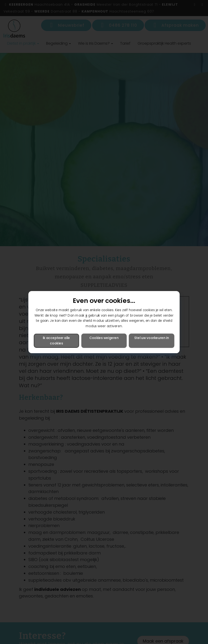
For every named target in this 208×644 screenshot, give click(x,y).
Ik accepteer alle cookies (56, 340)
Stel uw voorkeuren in (152, 338)
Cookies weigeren (104, 338)
